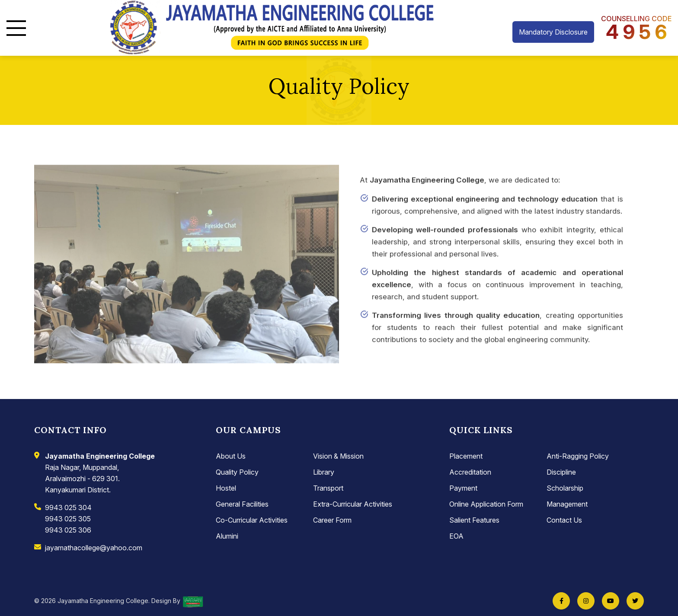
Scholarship (565, 488)
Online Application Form (486, 504)
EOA (456, 536)
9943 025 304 (68, 507)
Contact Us (564, 520)
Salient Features (474, 520)
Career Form (332, 520)
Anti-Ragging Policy (578, 456)
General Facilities (242, 504)
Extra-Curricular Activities (353, 504)
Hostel (226, 488)
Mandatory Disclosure (553, 32)
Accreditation (470, 472)
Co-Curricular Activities (252, 520)
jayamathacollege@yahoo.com (94, 548)
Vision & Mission (338, 456)
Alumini (227, 536)
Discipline (561, 472)
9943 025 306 (68, 530)
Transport (328, 488)
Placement (466, 456)
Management (567, 504)
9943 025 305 (68, 519)
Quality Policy (237, 472)
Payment (463, 488)
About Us (231, 456)
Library (324, 472)
